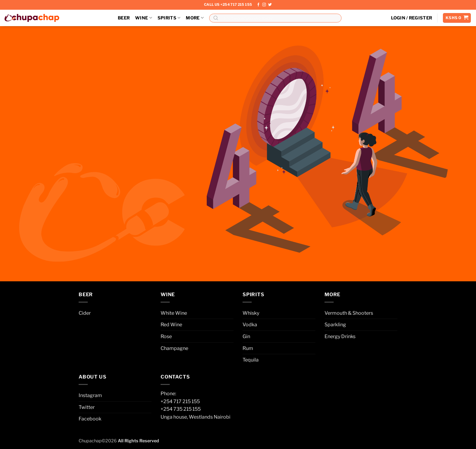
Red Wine (171, 325)
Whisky (251, 313)
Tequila (251, 360)
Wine (144, 18)
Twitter (87, 407)
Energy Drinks (340, 336)
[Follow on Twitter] (270, 5)
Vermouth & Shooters (349, 313)
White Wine (174, 313)
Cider (85, 313)
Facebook (90, 419)
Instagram (90, 395)
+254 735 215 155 (181, 409)
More (195, 18)
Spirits (169, 18)
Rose (166, 336)
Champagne (174, 348)
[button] (412, 18)
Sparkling (335, 325)
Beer (124, 18)
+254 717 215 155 (180, 401)
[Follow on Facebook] (258, 5)
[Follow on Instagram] (264, 5)
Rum (248, 348)
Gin (246, 336)
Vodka (250, 325)
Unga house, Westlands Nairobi (195, 417)
